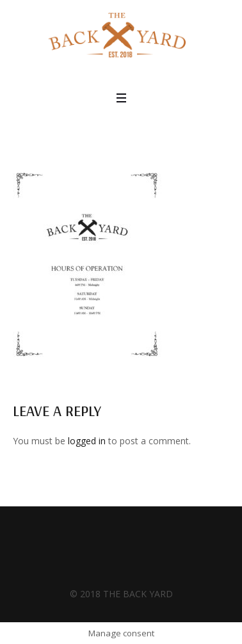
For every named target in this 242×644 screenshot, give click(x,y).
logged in (87, 441)
